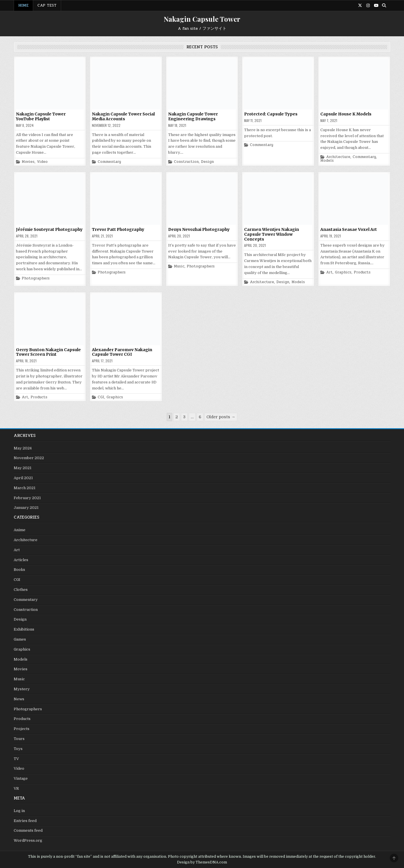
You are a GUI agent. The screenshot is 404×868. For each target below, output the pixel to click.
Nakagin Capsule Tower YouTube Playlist (41, 116)
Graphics (343, 272)
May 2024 (23, 448)
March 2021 (25, 488)
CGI (101, 397)
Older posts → (221, 417)
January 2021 (26, 508)
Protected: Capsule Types (271, 114)
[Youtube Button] (376, 5)
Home (23, 5)
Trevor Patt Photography (118, 229)
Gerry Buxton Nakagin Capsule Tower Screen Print (48, 352)
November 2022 (29, 458)
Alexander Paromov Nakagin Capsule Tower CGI (122, 352)
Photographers (36, 278)
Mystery (22, 689)
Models (327, 161)
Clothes (21, 590)
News (19, 699)
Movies (28, 162)
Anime (20, 530)
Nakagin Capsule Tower (202, 19)
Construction (186, 162)
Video (42, 162)
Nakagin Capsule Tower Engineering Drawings (193, 116)
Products (362, 272)
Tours (19, 739)
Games (20, 639)
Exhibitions (24, 629)
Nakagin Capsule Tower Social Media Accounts (123, 116)
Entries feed (25, 821)
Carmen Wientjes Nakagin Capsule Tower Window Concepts (272, 234)
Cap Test (47, 5)
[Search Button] (384, 5)
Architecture (338, 157)
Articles (21, 560)
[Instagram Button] (368, 5)
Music (179, 266)
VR (16, 788)
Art (329, 272)
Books (19, 570)
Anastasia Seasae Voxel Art (349, 229)
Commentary (109, 162)
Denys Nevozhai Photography (199, 229)
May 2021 (23, 468)
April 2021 (23, 478)
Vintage (21, 778)
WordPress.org (28, 840)
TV (16, 759)
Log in (19, 811)
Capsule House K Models (346, 114)
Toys (18, 749)
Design (207, 162)
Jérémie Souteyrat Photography (49, 229)
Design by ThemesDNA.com (202, 862)
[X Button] (360, 5)
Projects (22, 729)
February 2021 (27, 498)
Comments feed (28, 830)
